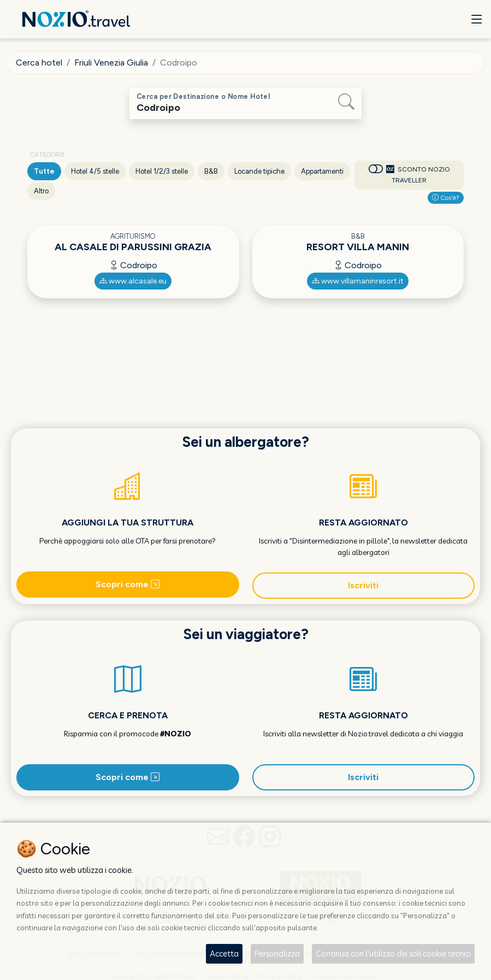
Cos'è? (446, 198)
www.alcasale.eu (133, 281)
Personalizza (277, 954)
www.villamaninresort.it (358, 281)
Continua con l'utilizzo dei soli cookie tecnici (393, 954)
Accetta (224, 954)
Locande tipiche (259, 171)
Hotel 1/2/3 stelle (162, 171)
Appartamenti (322, 171)
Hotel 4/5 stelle (95, 171)
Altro (41, 191)
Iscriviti (363, 585)
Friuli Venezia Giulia (111, 63)
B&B (211, 171)
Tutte (44, 171)
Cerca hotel (39, 63)
